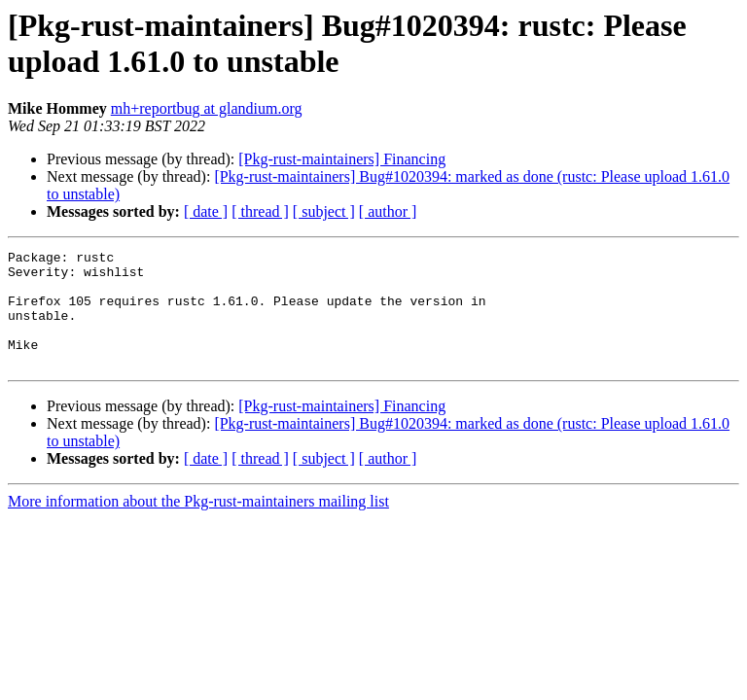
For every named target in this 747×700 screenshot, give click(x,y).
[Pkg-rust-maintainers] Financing (342, 159)
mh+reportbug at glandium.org (207, 108)
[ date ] (206, 211)
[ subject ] (324, 211)
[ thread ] (260, 211)
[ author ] (388, 211)
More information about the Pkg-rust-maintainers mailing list (198, 525)
